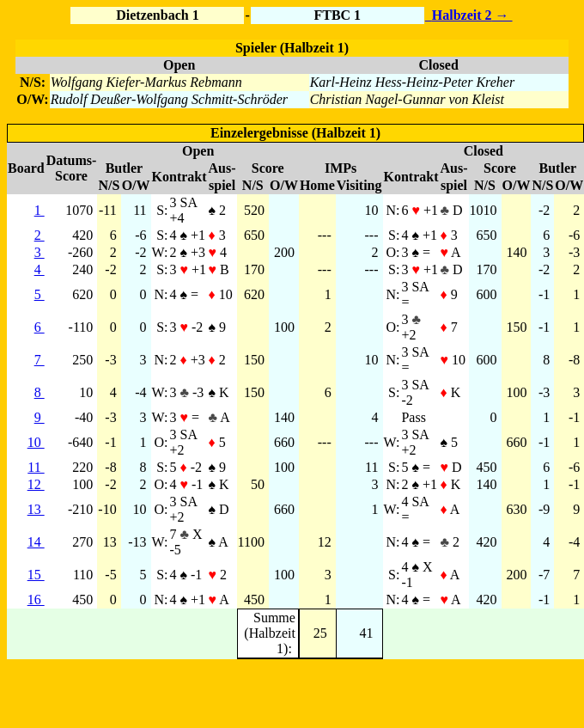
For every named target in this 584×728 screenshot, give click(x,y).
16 (36, 600)
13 (36, 509)
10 (36, 442)
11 (36, 467)
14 (36, 542)
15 (36, 575)
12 (36, 484)
